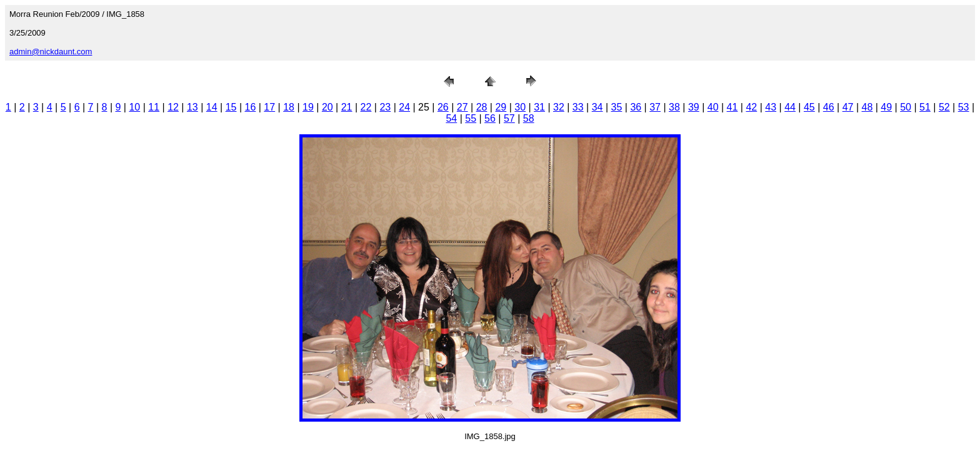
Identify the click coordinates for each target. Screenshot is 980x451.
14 (212, 107)
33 (578, 107)
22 (366, 107)
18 (289, 107)
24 (404, 107)
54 (451, 118)
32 (559, 107)
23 (385, 107)
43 (771, 107)
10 (134, 107)
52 (944, 107)
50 (906, 107)
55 (471, 118)
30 (520, 107)
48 (867, 107)
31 (539, 107)
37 (655, 107)
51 (925, 107)
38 (674, 107)
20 (327, 107)
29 (501, 107)
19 (308, 107)
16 (251, 107)
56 (490, 118)
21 (347, 107)
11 (154, 107)
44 (790, 107)
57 (509, 118)
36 (636, 107)
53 (964, 107)
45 (809, 107)
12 (173, 107)
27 (462, 107)
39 (694, 107)
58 (529, 118)
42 (751, 107)
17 (269, 107)
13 (192, 107)
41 (732, 107)
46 (829, 107)
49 (886, 107)
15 (231, 107)
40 (713, 107)
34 (597, 107)
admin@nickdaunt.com (51, 52)
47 (848, 107)
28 (482, 107)
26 (443, 107)
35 (617, 107)
